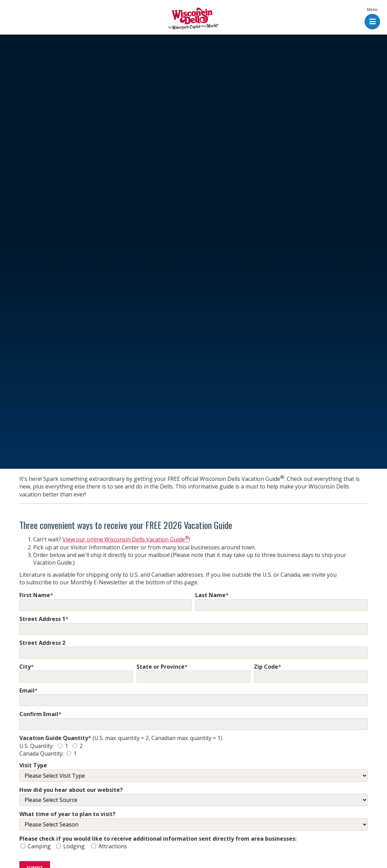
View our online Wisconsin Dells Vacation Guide (126, 539)
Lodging (75, 846)
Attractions (112, 846)
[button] (372, 19)
